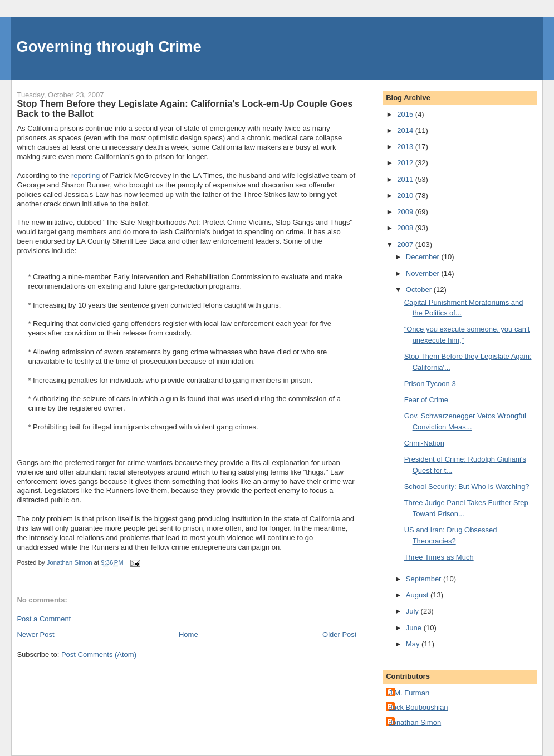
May (414, 644)
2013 (406, 147)
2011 (406, 179)
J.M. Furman (409, 693)
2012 (406, 163)
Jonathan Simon (415, 722)
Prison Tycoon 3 (430, 384)
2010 (406, 196)
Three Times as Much (439, 557)
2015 (406, 114)
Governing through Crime (109, 46)
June (415, 628)
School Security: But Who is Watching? (467, 486)
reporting (85, 176)
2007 (406, 244)
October (420, 290)
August (418, 595)
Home (188, 634)
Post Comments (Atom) (99, 654)
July (413, 611)
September (425, 579)
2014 (406, 130)
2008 (406, 228)
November (424, 273)
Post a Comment (44, 619)
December (424, 257)
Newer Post (35, 634)
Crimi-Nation (424, 443)
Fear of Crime (426, 400)
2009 (406, 212)
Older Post (339, 634)
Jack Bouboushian (418, 707)
